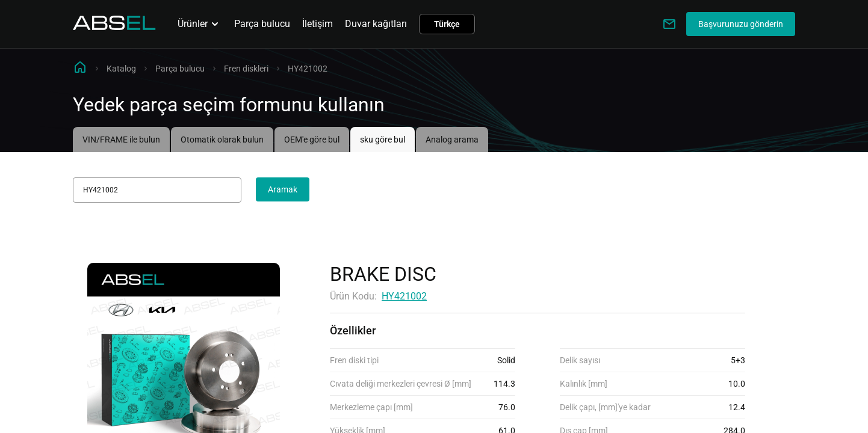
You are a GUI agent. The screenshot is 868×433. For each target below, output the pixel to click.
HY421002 (404, 296)
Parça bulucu (262, 24)
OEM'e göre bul (312, 140)
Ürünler (200, 24)
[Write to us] (669, 24)
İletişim (318, 24)
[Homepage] (114, 27)
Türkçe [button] (447, 24)
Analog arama (452, 140)
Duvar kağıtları (376, 24)
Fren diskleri (246, 69)
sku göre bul (383, 140)
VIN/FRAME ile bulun (121, 140)
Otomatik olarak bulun (222, 140)
